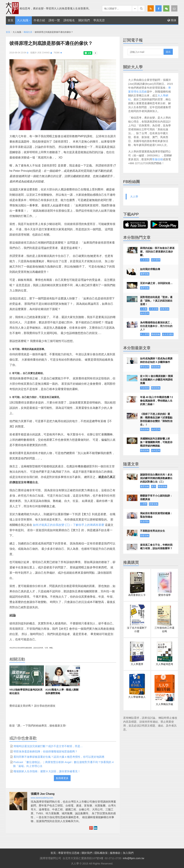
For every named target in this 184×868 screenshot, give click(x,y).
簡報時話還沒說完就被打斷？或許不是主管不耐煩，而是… (48, 746)
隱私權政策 (101, 853)
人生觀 (144, 309)
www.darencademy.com (42, 798)
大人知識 (23, 20)
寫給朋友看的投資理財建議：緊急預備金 (156, 515)
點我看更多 (62, 778)
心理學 (144, 504)
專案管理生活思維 (69, 853)
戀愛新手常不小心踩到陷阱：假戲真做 (156, 497)
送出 (168, 52)
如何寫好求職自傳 (150, 269)
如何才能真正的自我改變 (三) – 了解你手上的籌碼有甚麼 (69, 525)
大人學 (134, 197)
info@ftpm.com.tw (134, 858)
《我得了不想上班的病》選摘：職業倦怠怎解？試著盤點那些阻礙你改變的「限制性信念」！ (156, 419)
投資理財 (145, 522)
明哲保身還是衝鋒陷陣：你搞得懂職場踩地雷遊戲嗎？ (46, 751)
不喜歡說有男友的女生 (153, 531)
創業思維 (165, 309)
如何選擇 (156, 260)
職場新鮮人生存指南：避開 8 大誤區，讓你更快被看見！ (47, 771)
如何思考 (145, 313)
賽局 (154, 486)
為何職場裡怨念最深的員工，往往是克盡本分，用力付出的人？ (156, 326)
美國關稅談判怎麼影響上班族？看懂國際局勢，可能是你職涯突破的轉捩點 (156, 442)
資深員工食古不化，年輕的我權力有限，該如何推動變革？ (156, 547)
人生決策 (145, 260)
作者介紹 (39, 20)
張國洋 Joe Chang (40, 53)
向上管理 (145, 334)
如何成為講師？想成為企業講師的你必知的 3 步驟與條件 (156, 360)
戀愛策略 (154, 504)
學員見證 (99, 20)
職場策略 (156, 334)
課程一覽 (54, 20)
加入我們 (128, 853)
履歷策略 (145, 274)
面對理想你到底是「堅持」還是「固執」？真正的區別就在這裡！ (156, 301)
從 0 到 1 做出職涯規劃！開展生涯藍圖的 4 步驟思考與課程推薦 (157, 380)
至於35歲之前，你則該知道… (156, 283)
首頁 (10, 20)
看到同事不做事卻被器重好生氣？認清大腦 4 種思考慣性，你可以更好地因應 (59, 757)
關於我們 (84, 20)
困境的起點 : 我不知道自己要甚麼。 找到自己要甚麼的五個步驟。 (157, 252)
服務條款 (115, 853)
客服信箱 (158, 159)
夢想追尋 (145, 367)
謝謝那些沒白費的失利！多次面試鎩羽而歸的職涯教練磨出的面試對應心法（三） (156, 478)
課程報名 (69, 20)
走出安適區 (168, 334)
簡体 (172, 20)
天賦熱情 (145, 388)
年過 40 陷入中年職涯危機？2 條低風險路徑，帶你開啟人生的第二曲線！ (157, 401)
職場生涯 (28, 32)
